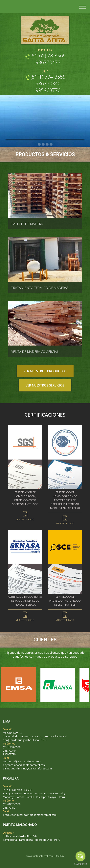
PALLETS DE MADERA (27, 224)
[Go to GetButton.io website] (80, 864)
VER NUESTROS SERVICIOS (45, 385)
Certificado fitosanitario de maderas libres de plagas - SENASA (25, 606)
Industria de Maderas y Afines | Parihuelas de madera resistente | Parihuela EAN (45, 30)
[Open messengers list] (80, 856)
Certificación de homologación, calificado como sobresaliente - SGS (25, 504)
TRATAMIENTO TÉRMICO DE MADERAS (40, 288)
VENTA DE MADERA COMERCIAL (35, 352)
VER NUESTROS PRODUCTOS (45, 371)
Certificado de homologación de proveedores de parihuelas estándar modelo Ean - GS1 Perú (65, 506)
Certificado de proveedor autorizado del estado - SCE (65, 606)
